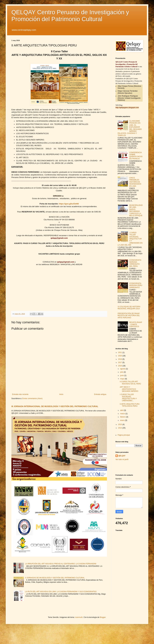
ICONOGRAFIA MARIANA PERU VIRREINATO (136, 285)
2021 (120, 352)
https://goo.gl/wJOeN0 (69, 204)
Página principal (124, 435)
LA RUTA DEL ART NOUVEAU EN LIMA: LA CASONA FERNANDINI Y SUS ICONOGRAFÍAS (61, 592)
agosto (123, 369)
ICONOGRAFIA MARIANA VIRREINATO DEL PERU (135, 263)
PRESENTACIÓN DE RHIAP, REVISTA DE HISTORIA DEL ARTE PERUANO (129, 316)
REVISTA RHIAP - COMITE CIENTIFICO (136, 324)
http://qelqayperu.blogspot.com (127, 108)
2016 (120, 366)
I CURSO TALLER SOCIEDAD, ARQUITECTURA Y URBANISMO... (128, 398)
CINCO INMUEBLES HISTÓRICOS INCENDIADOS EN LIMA (135, 182)
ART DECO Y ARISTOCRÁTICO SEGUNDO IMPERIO (129, 389)
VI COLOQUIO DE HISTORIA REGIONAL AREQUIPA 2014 (129, 308)
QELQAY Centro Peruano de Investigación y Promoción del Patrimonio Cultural (70, 16)
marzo (123, 414)
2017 (120, 362)
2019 (120, 359)
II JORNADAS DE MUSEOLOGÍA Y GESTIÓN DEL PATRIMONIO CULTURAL (55, 578)
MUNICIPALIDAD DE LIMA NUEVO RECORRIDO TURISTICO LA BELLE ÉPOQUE (136, 210)
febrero (123, 417)
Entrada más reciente (20, 394)
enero (123, 420)
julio (122, 372)
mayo (123, 379)
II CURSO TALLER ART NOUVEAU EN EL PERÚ (130, 383)
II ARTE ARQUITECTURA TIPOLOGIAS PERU (130, 405)
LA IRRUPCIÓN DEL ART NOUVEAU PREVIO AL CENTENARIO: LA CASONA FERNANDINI (61, 564)
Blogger (103, 617)
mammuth (79, 617)
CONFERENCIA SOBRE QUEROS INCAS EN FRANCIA (136, 156)
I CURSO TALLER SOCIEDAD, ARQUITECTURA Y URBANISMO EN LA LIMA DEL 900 (130, 239)
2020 (120, 356)
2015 (120, 424)
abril (122, 410)
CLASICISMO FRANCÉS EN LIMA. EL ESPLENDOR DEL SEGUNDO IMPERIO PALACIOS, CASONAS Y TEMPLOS (130, 128)
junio (122, 375)
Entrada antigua (100, 394)
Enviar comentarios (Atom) (32, 398)
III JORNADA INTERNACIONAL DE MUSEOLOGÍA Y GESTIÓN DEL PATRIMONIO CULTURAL (55, 406)
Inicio (61, 394)
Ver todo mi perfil (122, 459)
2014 (120, 428)
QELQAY (122, 456)
